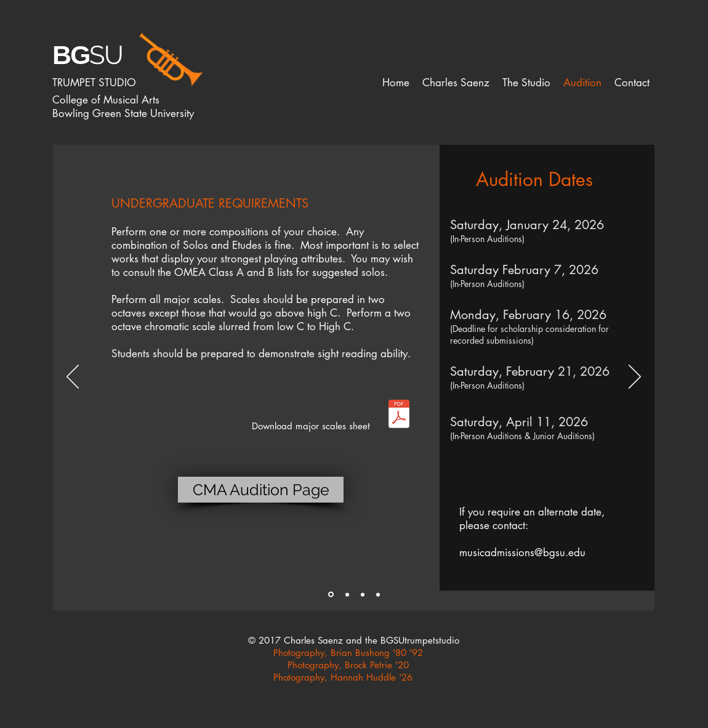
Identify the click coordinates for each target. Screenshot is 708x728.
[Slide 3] (363, 594)
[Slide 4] (378, 594)
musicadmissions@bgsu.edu (522, 552)
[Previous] (73, 378)
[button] (456, 83)
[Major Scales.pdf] (399, 415)
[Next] (635, 378)
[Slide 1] (331, 595)
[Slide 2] (347, 594)
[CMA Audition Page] (261, 490)
